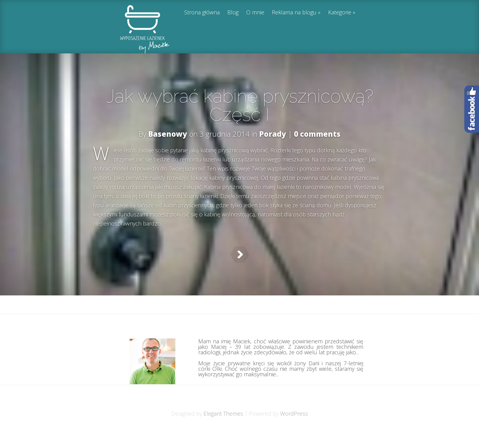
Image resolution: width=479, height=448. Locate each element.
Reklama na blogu (294, 13)
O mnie (255, 13)
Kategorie (340, 13)
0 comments (317, 134)
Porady (273, 134)
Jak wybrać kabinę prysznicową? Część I (240, 105)
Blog (233, 13)
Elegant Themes (223, 429)
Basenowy (168, 134)
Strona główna (202, 13)
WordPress (294, 429)
